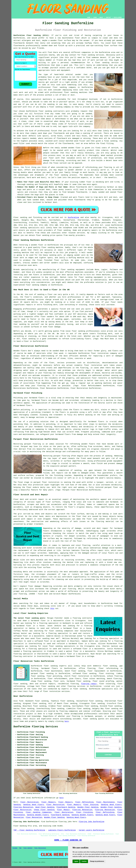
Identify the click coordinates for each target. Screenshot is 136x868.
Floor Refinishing (84, 802)
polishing (25, 410)
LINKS (95, 17)
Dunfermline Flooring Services (36, 727)
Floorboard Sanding (66, 807)
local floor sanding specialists (59, 646)
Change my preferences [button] (97, 861)
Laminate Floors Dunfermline (62, 830)
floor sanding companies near (64, 631)
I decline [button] (84, 861)
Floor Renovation (34, 817)
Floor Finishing (84, 812)
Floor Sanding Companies (39, 812)
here (67, 721)
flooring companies (69, 711)
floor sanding (88, 55)
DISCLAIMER (118, 17)
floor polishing (54, 676)
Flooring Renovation (23, 807)
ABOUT (101, 17)
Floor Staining (91, 805)
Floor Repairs (48, 802)
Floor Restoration (29, 802)
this (52, 609)
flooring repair (89, 684)
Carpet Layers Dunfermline (92, 830)
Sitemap (15, 848)
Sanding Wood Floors (34, 805)
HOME (89, 17)
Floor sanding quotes (94, 719)
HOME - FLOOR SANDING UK (68, 840)
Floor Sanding (28, 848)
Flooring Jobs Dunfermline (92, 822)
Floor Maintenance (105, 802)
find (21, 701)
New (20, 848)
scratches (45, 582)
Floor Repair (63, 810)
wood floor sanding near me (44, 639)
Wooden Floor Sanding (88, 807)
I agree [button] (76, 861)
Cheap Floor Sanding (44, 810)
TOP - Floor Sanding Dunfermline (29, 830)
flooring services (76, 686)
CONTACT (108, 17)
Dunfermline (74, 217)
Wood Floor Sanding (45, 807)
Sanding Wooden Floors (38, 815)
